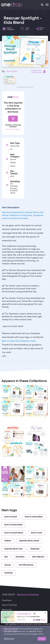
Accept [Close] (42, 639)
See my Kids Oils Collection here (19, 341)
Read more (9, 639)
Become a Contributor (28, 595)
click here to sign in (13, 129)
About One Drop (9, 605)
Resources (7, 610)
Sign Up (13, 119)
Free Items (7, 600)
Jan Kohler (12, 72)
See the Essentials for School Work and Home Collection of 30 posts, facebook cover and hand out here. (23, 215)
